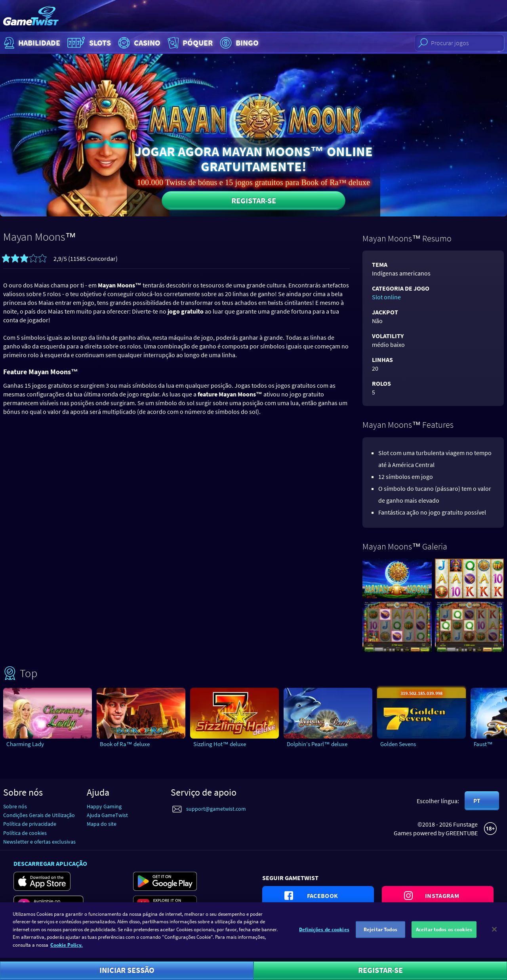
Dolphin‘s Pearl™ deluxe (317, 744)
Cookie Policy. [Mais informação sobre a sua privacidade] (67, 950)
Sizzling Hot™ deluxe (220, 744)
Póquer (189, 43)
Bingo (238, 43)
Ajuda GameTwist (107, 815)
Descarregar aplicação (50, 863)
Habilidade (31, 43)
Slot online (386, 297)
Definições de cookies (324, 934)
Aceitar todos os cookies (444, 934)
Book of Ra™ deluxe (125, 744)
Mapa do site (102, 824)
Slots (88, 43)
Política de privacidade (30, 824)
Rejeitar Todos (380, 934)
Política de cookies (25, 833)
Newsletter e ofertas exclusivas (39, 842)
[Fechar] (494, 934)
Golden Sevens (398, 744)
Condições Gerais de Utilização (39, 815)
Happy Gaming (104, 806)
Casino (138, 43)
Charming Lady (25, 744)
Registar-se (254, 200)
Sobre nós (15, 806)
